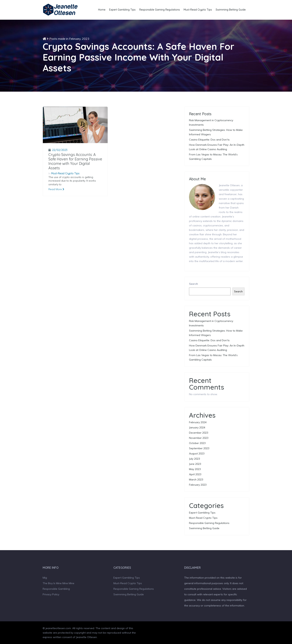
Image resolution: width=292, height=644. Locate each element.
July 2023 (195, 459)
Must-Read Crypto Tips (198, 10)
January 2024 (197, 427)
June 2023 (195, 464)
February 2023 (198, 485)
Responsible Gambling (56, 589)
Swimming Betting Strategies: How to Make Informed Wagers (216, 132)
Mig (45, 578)
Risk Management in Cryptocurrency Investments (211, 122)
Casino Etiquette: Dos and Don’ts (209, 140)
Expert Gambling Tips (122, 10)
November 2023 (199, 438)
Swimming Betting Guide (231, 10)
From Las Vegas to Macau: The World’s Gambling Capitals (213, 157)
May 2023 (195, 469)
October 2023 (197, 443)
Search (193, 284)
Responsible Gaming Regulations (160, 10)
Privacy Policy (51, 594)
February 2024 (198, 422)
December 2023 (199, 433)
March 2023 (196, 480)
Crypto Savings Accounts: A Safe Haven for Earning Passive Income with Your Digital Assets (75, 161)
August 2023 (197, 453)
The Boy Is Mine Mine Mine (58, 583)
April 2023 (195, 474)
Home (102, 10)
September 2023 (199, 448)
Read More (56, 189)
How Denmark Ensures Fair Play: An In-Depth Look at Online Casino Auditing (217, 147)
